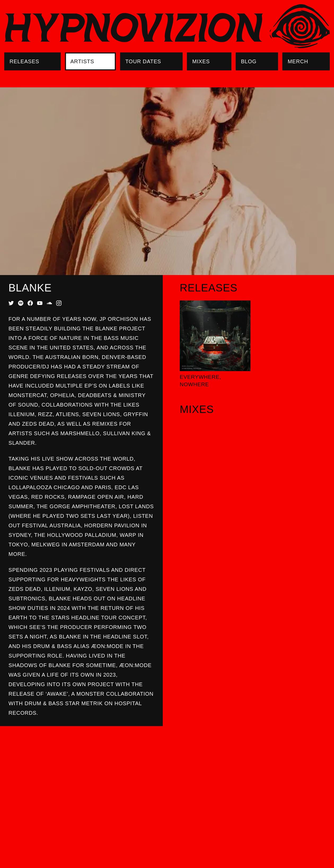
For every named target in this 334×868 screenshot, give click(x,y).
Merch (298, 61)
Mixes (201, 61)
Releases (24, 61)
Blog (249, 61)
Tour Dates (143, 61)
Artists (82, 61)
